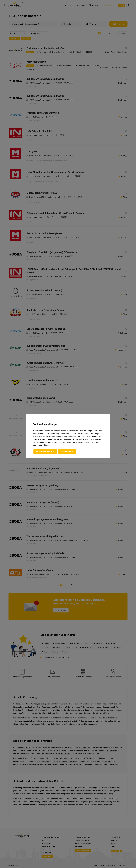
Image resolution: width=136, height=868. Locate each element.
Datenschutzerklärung (41, 445)
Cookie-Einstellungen (67, 451)
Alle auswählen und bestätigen (45, 451)
